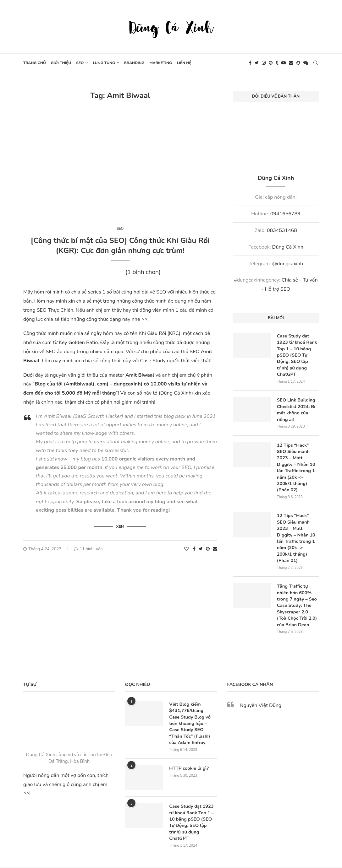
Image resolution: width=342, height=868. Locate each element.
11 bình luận (88, 548)
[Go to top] (171, 859)
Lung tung (104, 63)
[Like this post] (186, 548)
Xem (120, 526)
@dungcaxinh (288, 264)
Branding (134, 63)
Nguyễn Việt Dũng (261, 684)
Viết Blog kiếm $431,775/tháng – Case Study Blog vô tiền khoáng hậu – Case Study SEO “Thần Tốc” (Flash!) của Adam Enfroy (193, 701)
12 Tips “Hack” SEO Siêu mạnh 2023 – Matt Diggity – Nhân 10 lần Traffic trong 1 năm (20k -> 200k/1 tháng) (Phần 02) (298, 461)
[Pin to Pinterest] (208, 548)
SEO (80, 63)
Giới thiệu (61, 63)
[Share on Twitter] (201, 548)
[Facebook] (250, 63)
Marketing (160, 63)
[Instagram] (264, 63)
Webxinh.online (188, 845)
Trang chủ (35, 63)
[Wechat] (306, 63)
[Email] (291, 63)
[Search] (316, 63)
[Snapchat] (298, 63)
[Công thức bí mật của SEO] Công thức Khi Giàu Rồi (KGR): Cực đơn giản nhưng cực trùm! (120, 245)
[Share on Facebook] (194, 548)
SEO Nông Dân (220, 845)
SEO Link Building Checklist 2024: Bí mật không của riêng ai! (298, 407)
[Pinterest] (271, 63)
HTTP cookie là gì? (188, 745)
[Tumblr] (277, 63)
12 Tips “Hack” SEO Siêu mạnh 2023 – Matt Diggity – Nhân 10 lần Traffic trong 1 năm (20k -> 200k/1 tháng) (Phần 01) (298, 523)
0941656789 (285, 214)
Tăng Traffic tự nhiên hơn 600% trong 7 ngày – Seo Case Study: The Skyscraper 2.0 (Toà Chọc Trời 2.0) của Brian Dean (297, 585)
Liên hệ (184, 63)
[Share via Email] (215, 548)
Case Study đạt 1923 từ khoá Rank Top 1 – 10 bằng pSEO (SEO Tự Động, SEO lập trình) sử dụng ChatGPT (296, 354)
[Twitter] (257, 63)
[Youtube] (284, 63)
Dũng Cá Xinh (288, 247)
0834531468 (282, 230)
